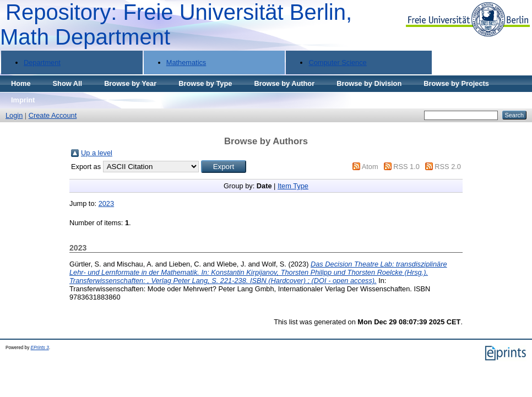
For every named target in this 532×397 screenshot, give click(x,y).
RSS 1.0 (406, 167)
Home (21, 83)
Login (14, 115)
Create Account (53, 115)
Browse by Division (369, 83)
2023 (106, 203)
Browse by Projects (456, 83)
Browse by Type (205, 83)
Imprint (23, 100)
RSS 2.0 (448, 167)
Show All (68, 83)
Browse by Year (130, 83)
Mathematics (186, 62)
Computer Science (337, 62)
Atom (370, 167)
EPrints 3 (40, 348)
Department (42, 62)
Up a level (97, 153)
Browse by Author (284, 83)
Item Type (293, 186)
